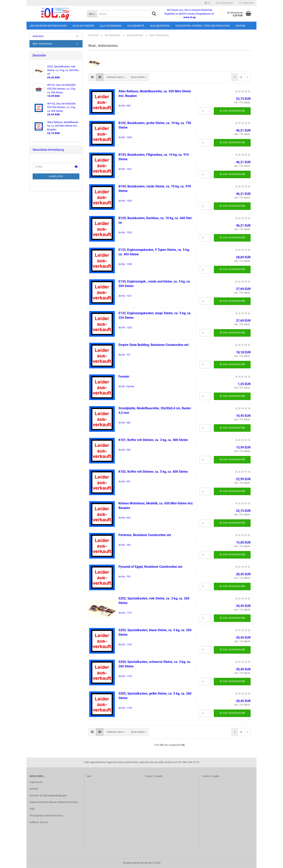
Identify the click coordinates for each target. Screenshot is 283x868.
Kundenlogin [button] (225, 3)
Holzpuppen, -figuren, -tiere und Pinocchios (203, 26)
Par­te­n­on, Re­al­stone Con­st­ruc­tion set (145, 535)
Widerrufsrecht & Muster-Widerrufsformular (54, 802)
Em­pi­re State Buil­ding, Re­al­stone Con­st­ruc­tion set (153, 345)
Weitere (240, 26)
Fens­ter (124, 377)
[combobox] (116, 77)
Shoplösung (129, 863)
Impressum (36, 782)
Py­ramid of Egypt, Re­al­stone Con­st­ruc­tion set (150, 567)
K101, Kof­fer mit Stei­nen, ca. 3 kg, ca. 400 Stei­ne (153, 440)
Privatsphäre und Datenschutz (46, 816)
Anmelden (56, 176)
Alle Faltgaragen (111, 26)
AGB (32, 809)
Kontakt (34, 789)
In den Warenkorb (232, 111)
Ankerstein (38, 36)
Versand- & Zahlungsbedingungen (48, 795)
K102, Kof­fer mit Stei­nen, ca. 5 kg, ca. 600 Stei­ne (153, 472)
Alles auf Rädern (83, 26)
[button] (208, 3)
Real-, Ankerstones (42, 44)
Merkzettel (246, 3)
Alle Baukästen (160, 26)
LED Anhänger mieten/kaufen (48, 26)
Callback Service (39, 822)
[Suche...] (92, 14)
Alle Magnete (136, 26)
